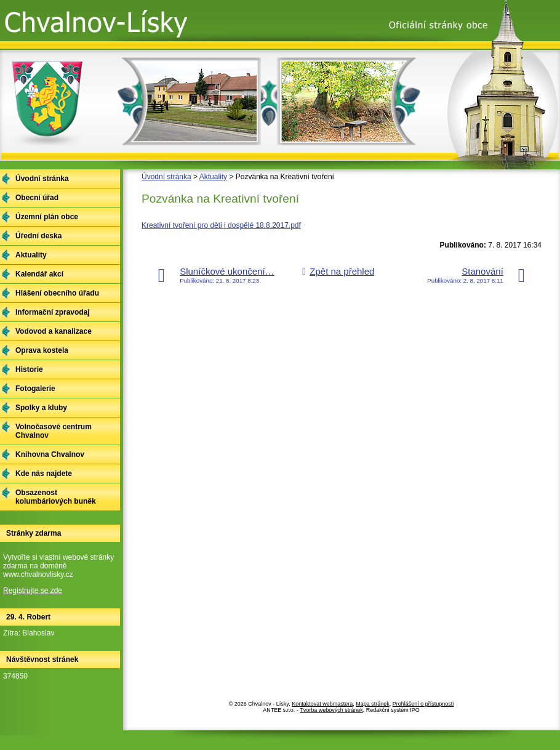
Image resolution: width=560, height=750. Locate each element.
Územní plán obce (47, 217)
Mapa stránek (373, 704)
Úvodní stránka (166, 177)
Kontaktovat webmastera (322, 704)
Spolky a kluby (41, 408)
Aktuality (213, 177)
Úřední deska (38, 236)
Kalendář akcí (39, 274)
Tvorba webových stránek (331, 710)
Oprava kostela (42, 350)
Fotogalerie (35, 389)
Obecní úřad (37, 198)
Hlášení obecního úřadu (57, 293)
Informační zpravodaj (53, 312)
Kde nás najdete (44, 474)
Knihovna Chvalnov (50, 454)
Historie (29, 369)
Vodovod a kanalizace (54, 331)
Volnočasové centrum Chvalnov (54, 431)
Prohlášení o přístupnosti (423, 704)
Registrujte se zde (33, 591)
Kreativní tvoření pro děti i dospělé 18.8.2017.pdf (221, 225)
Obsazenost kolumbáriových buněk (56, 497)
